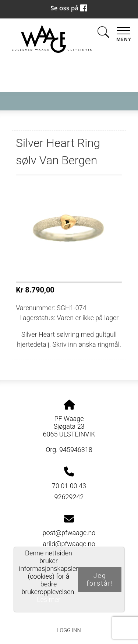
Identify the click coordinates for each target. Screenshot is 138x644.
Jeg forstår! (100, 579)
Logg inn (69, 631)
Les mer (49, 600)
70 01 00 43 (69, 486)
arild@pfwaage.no (69, 544)
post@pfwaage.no (69, 533)
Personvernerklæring (69, 614)
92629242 (69, 497)
